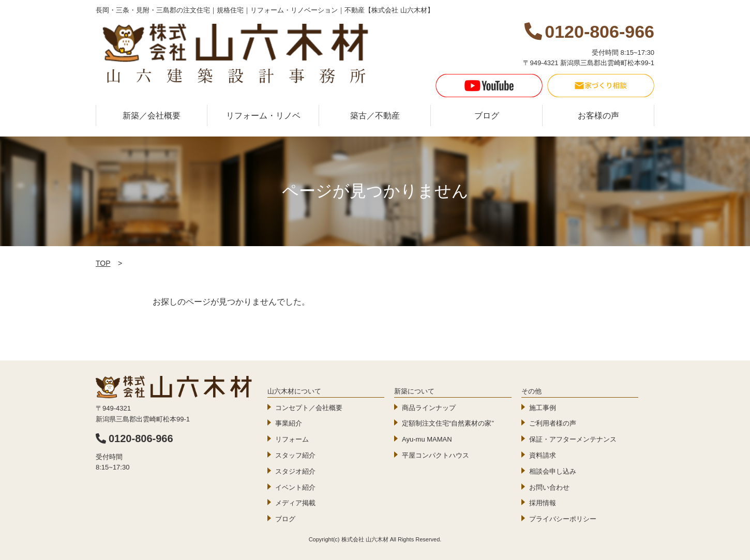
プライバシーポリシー (563, 519)
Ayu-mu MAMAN (427, 439)
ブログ (487, 116)
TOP (103, 263)
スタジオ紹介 (295, 471)
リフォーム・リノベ (263, 116)
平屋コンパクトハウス (436, 455)
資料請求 (543, 455)
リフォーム (292, 439)
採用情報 (543, 503)
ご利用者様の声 (553, 423)
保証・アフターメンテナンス (573, 439)
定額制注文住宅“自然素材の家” (448, 423)
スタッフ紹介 (295, 455)
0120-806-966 (134, 438)
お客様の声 (598, 116)
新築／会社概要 (152, 116)
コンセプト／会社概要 (309, 408)
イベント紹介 (295, 487)
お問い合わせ (549, 487)
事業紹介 (289, 423)
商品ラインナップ (429, 408)
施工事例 (543, 408)
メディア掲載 (295, 503)
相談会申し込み (553, 471)
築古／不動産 (375, 116)
